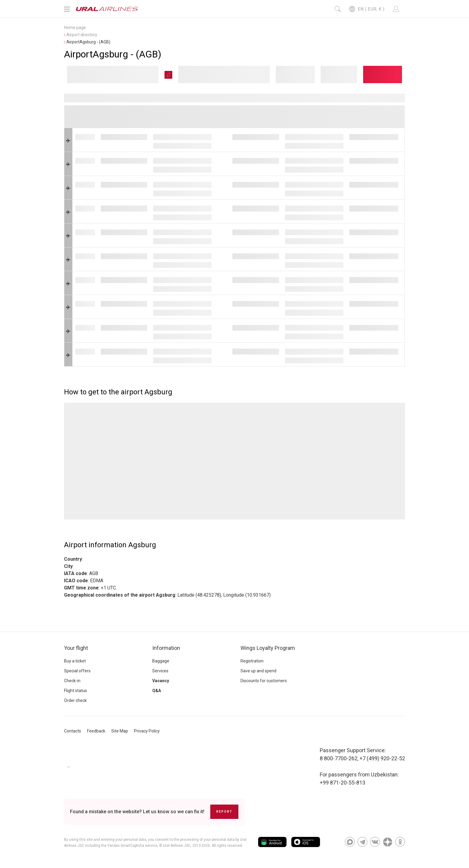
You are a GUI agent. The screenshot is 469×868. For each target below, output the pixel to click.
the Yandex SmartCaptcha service (129, 846)
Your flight (76, 648)
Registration (252, 661)
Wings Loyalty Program (268, 648)
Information (166, 648)
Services (160, 671)
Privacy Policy (147, 731)
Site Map (120, 731)
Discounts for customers (264, 681)
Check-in (72, 681)
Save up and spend (258, 671)
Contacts (73, 731)
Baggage (161, 661)
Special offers (77, 671)
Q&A (157, 691)
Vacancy (161, 681)
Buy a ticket (75, 661)
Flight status (76, 691)
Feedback (96, 731)
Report (224, 812)
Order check (75, 700)
